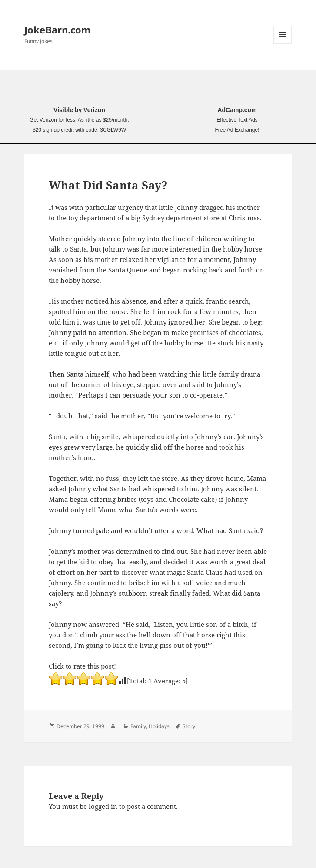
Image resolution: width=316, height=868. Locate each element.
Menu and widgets (283, 44)
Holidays (159, 726)
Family (138, 726)
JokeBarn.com (58, 30)
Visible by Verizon (79, 110)
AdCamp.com (237, 110)
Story (189, 726)
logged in (103, 806)
